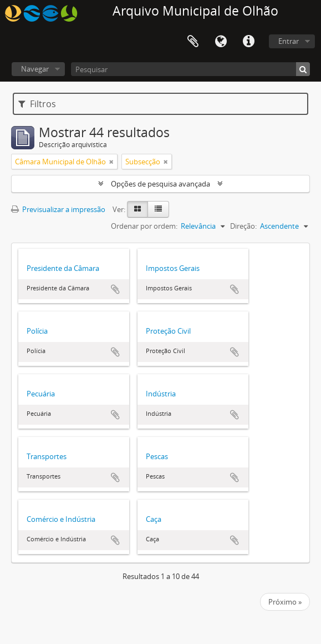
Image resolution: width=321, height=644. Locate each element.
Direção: (243, 226)
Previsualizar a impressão (58, 209)
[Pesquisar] (190, 69)
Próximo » (285, 602)
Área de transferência (193, 42)
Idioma (221, 42)
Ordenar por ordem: (144, 226)
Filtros (37, 104)
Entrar (289, 41)
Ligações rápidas (248, 42)
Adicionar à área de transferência (115, 289)
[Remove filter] (111, 162)
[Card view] (137, 209)
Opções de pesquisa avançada (160, 184)
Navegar (35, 69)
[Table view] (158, 209)
